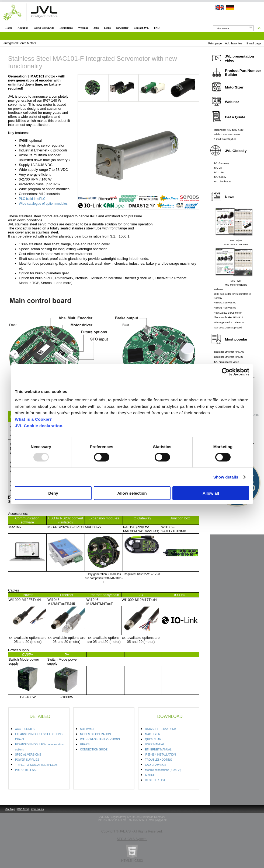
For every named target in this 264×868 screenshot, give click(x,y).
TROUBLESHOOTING (159, 760)
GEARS (85, 744)
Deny (53, 493)
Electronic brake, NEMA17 (228, 317)
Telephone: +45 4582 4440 (229, 130)
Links (107, 28)
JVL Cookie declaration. (39, 426)
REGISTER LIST (155, 780)
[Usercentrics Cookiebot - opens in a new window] (226, 372)
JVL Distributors (223, 182)
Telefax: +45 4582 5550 (227, 134)
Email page (254, 43)
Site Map (10, 809)
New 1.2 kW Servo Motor (228, 313)
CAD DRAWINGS (156, 765)
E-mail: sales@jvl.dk (225, 139)
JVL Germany (221, 163)
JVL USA (219, 172)
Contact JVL (141, 28)
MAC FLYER (153, 734)
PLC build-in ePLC (32, 199)
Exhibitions (66, 28)
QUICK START (154, 739)
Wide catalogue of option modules (43, 204)
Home (9, 28)
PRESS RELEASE (26, 770)
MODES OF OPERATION (95, 734)
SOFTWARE (88, 729)
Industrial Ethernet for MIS (228, 357)
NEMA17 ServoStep (225, 308)
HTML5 (126, 861)
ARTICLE (151, 775)
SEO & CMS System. (132, 839)
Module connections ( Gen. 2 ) (163, 770)
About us (23, 28)
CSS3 (139, 861)
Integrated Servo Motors (20, 43)
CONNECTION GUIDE (94, 750)
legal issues (37, 809)
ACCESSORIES (25, 729)
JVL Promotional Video (226, 362)
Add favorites (234, 43)
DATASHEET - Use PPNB (160, 729)
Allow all (211, 493)
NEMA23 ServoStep (225, 303)
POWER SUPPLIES (27, 760)
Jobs (96, 28)
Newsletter (122, 28)
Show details (226, 477)
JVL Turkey (220, 177)
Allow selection (132, 493)
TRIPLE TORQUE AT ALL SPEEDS (36, 765)
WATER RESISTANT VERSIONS (100, 739)
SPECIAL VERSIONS (28, 755)
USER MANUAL (155, 744)
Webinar (83, 28)
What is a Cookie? (33, 419)
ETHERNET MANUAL (158, 750)
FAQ (157, 28)
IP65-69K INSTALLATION (160, 755)
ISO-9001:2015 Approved (228, 328)
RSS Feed (23, 809)
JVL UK (218, 168)
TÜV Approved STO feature (229, 323)
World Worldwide (44, 28)
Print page (215, 43)
